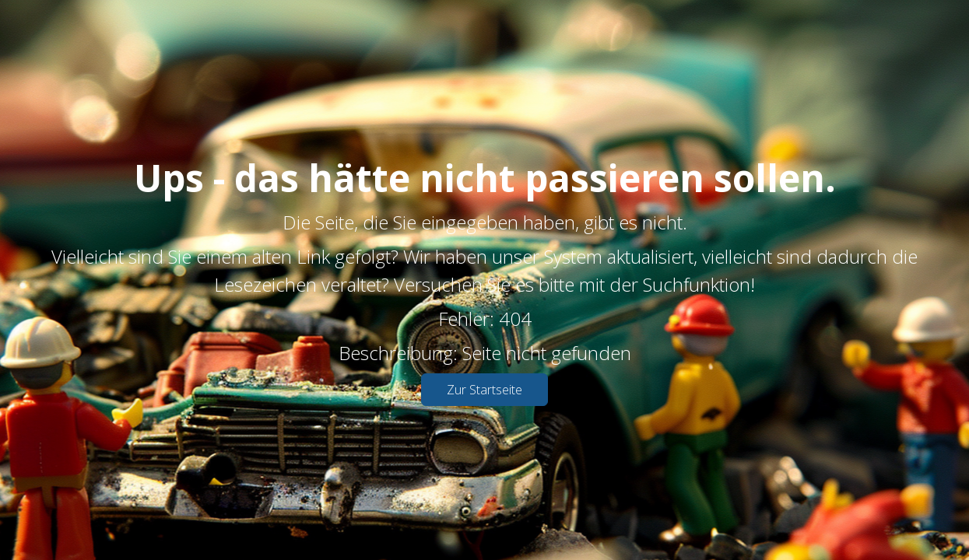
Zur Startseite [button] (484, 390)
